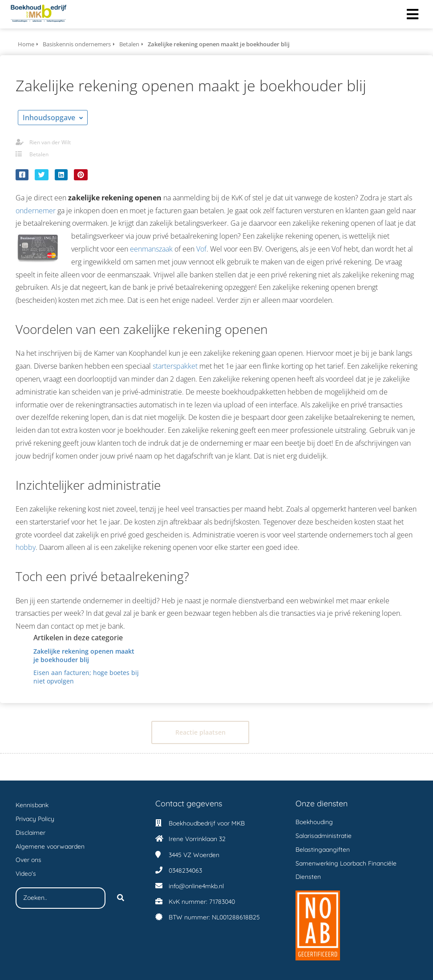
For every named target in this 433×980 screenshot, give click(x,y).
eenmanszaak (151, 249)
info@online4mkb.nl (196, 886)
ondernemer (36, 211)
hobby (26, 547)
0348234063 (185, 870)
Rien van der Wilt (50, 142)
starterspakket (175, 366)
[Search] (121, 898)
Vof (201, 249)
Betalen (39, 154)
